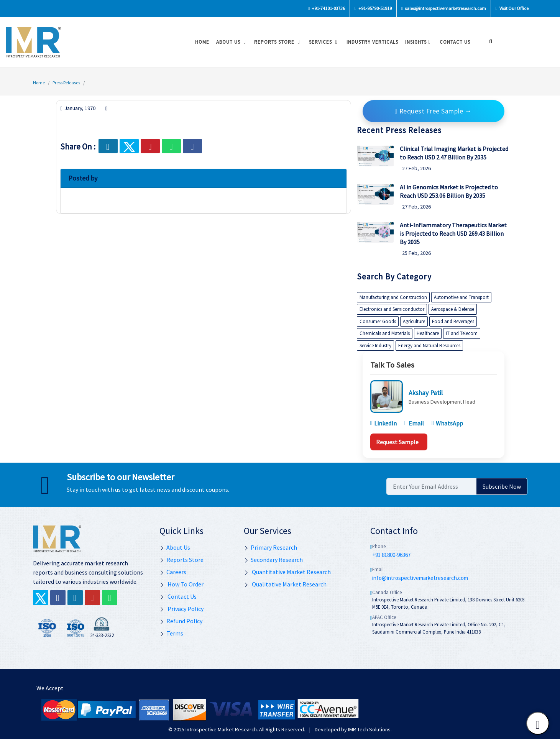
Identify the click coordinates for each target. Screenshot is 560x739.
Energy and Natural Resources (429, 346)
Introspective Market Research (221, 729)
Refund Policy (181, 621)
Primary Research (270, 547)
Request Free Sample (434, 111)
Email (414, 423)
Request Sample (397, 442)
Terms (171, 633)
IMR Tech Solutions (369, 729)
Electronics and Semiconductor (392, 309)
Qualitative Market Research (285, 584)
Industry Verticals (370, 42)
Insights (417, 42)
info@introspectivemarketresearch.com (420, 578)
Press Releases (66, 83)
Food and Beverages (453, 321)
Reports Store (276, 42)
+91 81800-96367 (391, 555)
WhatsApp (447, 423)
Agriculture (414, 321)
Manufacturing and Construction (393, 297)
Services (322, 42)
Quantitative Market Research (287, 572)
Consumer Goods (378, 321)
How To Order (181, 584)
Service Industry (375, 346)
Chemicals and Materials (385, 333)
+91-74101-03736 (327, 8)
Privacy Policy (181, 609)
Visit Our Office (512, 8)
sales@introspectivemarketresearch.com (444, 8)
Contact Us (178, 596)
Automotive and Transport (461, 297)
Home (200, 42)
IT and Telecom (462, 333)
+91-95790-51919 (373, 8)
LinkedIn (384, 423)
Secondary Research (273, 560)
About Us (230, 42)
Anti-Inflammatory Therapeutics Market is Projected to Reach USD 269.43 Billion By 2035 (453, 233)
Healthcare (428, 333)
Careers (173, 572)
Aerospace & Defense (453, 309)
